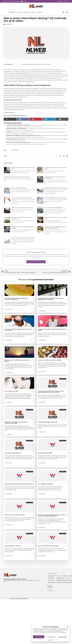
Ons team (26, 12)
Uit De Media (11, 12)
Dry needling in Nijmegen (45, 485)
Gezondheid (9, 25)
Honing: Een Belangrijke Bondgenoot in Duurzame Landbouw (16, 300)
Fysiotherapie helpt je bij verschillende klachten (19, 485)
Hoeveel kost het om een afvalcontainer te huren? (22, 209)
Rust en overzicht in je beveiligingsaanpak (53, 209)
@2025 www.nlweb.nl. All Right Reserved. (19, 600)
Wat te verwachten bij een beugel (48, 547)
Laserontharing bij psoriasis (13, 454)
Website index (51, 579)
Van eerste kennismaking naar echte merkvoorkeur (56, 199)
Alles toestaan (39, 637)
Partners (33, 12)
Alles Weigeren (51, 637)
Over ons (19, 12)
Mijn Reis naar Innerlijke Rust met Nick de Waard (17, 362)
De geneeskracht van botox (15, 140)
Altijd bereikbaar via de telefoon (16, 130)
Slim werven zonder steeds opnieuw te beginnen (22, 199)
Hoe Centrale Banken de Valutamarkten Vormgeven (23, 239)
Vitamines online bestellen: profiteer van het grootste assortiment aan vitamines (51, 393)
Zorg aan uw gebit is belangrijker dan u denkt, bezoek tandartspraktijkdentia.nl (52, 517)
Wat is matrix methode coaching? (15, 516)
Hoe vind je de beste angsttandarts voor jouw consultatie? (18, 331)
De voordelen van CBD (11, 392)
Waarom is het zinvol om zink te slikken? (50, 361)
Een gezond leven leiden (45, 454)
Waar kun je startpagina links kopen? (19, 189)
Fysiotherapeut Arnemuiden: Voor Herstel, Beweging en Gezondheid (50, 300)
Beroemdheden (51, 577)
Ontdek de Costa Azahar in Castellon (18, 126)
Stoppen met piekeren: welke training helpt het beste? (23, 137)
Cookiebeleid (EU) (60, 579)
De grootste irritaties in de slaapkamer (18, 144)
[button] (68, 627)
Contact (40, 12)
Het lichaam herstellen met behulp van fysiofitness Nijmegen (16, 424)
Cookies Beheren (63, 637)
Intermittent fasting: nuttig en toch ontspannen (36, 65)
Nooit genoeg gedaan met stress (48, 423)
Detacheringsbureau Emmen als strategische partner (56, 189)
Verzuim (9, 133)
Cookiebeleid (50, 640)
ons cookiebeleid (62, 633)
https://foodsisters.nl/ (9, 114)
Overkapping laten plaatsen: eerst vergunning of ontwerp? (17, 178)
